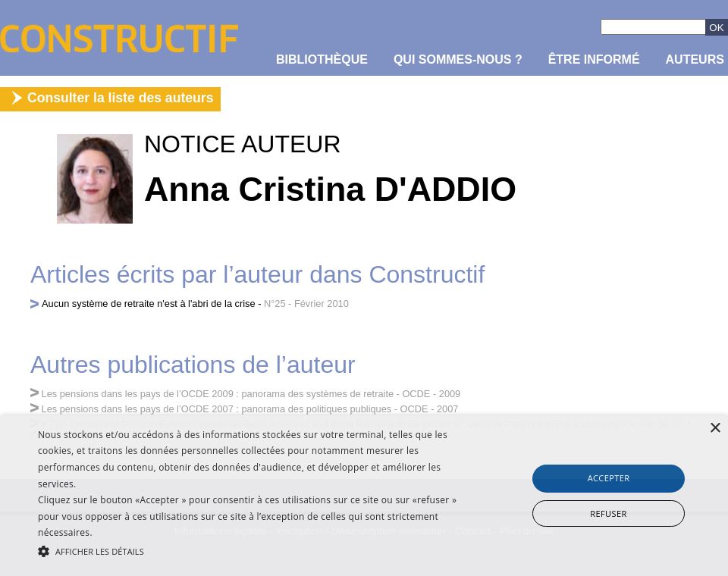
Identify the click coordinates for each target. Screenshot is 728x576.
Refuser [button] (608, 513)
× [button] (715, 429)
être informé (594, 59)
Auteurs (695, 59)
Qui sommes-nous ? (458, 59)
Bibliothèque (322, 59)
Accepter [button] (609, 478)
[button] (250, 550)
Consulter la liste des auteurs (120, 98)
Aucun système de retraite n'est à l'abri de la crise (149, 304)
